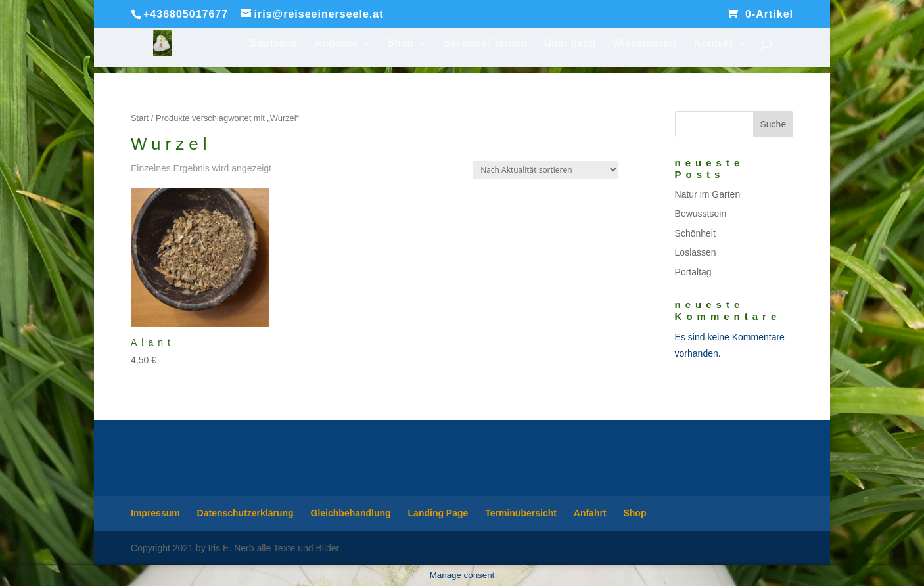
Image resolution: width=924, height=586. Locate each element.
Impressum (155, 513)
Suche (773, 124)
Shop (400, 44)
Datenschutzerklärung (245, 513)
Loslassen (696, 252)
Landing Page (438, 513)
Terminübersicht (521, 513)
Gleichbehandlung (351, 513)
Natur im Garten (708, 194)
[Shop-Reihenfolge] (545, 170)
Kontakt (713, 44)
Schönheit (695, 233)
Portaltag (693, 272)
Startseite (274, 44)
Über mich (570, 44)
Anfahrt (590, 513)
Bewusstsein (701, 214)
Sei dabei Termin (485, 44)
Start (140, 118)
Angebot (335, 44)
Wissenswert (645, 44)
